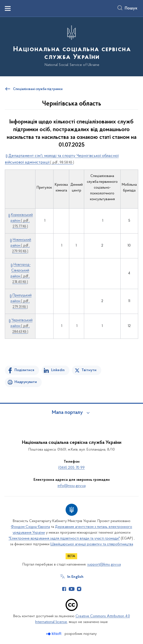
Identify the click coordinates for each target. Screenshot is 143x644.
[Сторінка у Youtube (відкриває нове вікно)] (72, 589)
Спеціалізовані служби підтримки (38, 89)
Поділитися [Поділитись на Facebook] (24, 370)
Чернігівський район (22, 326)
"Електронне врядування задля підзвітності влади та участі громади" (64, 538)
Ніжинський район (21, 246)
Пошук (131, 8)
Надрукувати (26, 382)
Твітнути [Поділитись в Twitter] (89, 370)
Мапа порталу (67, 413)
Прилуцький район (21, 301)
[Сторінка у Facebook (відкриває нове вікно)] (64, 589)
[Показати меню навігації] (8, 8)
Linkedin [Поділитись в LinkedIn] (58, 370)
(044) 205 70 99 (71, 468)
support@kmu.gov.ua (104, 565)
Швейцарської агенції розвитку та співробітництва (92, 544)
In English (75, 577)
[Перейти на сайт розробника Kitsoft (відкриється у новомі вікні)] (54, 634)
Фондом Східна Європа (30, 527)
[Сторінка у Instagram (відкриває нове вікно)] (79, 589)
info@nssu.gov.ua (72, 486)
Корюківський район (22, 221)
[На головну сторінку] (71, 46)
